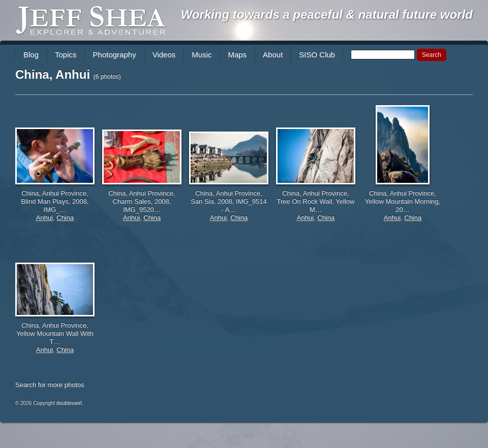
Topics (66, 55)
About (273, 55)
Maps (237, 55)
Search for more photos (50, 385)
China (65, 218)
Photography (115, 55)
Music (202, 55)
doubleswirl (69, 403)
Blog (31, 55)
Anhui (44, 218)
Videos (164, 55)
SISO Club (317, 55)
